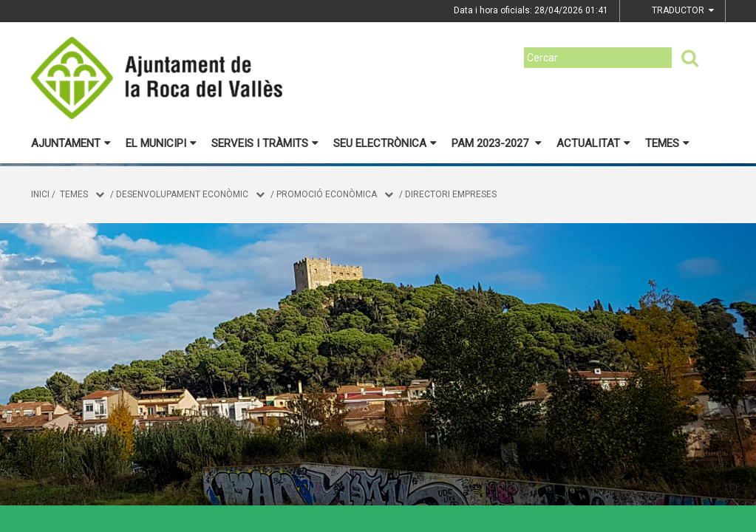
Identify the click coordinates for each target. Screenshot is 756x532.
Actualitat (593, 143)
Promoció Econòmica (327, 194)
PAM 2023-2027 (497, 143)
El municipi (161, 143)
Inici (40, 194)
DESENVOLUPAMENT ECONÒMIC (182, 194)
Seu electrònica (385, 143)
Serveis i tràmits (265, 143)
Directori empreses (451, 194)
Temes (667, 143)
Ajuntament (71, 143)
